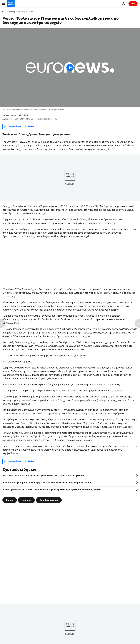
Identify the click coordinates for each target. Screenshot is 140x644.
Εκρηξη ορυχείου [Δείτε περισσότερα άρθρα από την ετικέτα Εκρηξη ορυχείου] (49, 500)
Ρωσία (31, 12)
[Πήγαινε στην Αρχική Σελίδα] (11, 4)
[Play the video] (70, 68)
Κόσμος (21, 12)
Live (133, 4)
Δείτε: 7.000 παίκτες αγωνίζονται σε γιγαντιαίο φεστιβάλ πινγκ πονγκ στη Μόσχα (43, 475)
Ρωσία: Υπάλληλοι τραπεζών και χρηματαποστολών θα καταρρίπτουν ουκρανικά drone (47, 482)
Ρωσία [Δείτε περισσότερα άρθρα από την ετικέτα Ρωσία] (10, 500)
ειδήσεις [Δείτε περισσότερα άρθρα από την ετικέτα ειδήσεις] (26, 500)
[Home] (3, 12)
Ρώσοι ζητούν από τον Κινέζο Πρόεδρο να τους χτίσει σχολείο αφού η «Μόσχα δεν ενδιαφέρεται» (52, 490)
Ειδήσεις (11, 12)
